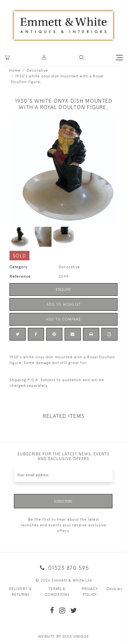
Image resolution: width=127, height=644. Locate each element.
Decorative (37, 70)
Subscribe (63, 501)
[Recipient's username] (63, 475)
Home (15, 70)
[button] (82, 58)
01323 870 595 (63, 568)
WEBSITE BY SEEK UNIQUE (63, 636)
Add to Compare (63, 319)
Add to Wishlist (64, 304)
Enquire (63, 289)
